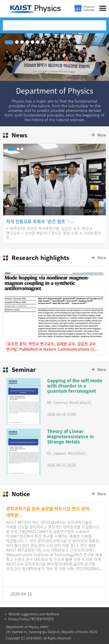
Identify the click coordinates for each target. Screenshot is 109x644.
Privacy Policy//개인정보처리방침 (31, 619)
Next (96, 191)
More (102, 135)
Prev (13, 191)
